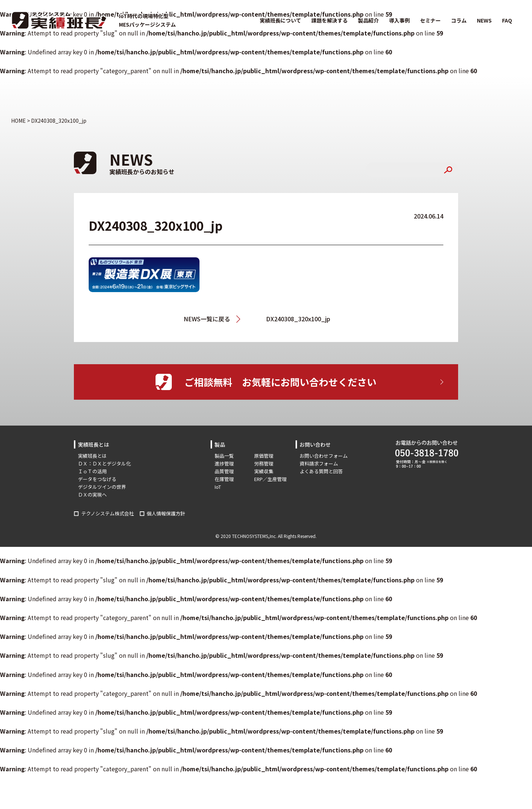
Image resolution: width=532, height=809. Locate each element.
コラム (459, 20)
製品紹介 (368, 20)
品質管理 (224, 471)
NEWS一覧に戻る (207, 319)
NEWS (484, 20)
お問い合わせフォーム (324, 456)
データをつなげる (97, 479)
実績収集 (264, 471)
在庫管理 (224, 479)
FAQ (507, 20)
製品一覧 (224, 456)
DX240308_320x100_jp (298, 319)
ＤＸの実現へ (92, 495)
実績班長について (280, 20)
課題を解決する (330, 20)
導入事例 (399, 20)
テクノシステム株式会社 (108, 513)
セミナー (430, 20)
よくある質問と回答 (321, 471)
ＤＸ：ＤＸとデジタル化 (104, 463)
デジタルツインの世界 (102, 487)
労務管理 (264, 463)
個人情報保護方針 (166, 513)
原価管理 (264, 456)
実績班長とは (92, 456)
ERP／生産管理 (270, 479)
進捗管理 (224, 463)
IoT (218, 487)
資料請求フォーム (319, 463)
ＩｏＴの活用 (92, 471)
